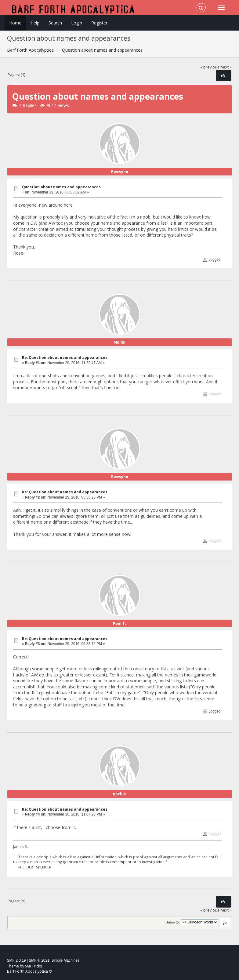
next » (226, 67)
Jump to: (173, 922)
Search (55, 23)
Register (99, 23)
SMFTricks (33, 966)
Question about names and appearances (61, 187)
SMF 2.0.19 (16, 960)
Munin (119, 342)
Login (77, 23)
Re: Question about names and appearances (65, 357)
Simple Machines (65, 960)
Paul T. (119, 623)
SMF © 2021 (39, 960)
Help (35, 23)
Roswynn (120, 172)
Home (15, 23)
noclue (119, 794)
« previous (210, 67)
